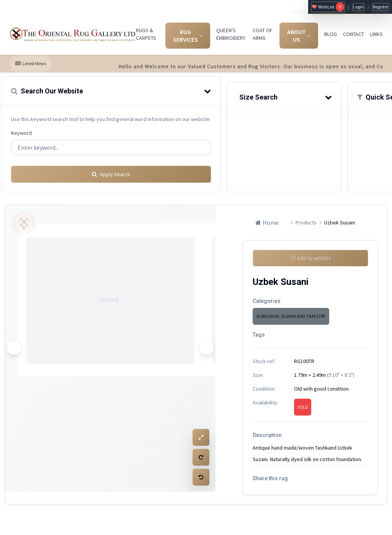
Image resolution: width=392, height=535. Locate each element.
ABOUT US (299, 36)
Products (306, 219)
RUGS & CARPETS (146, 34)
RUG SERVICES (188, 36)
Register (381, 7)
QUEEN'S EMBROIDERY (231, 34)
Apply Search (111, 171)
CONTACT (354, 34)
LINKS (376, 34)
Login (358, 7)
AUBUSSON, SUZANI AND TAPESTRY (291, 316)
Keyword (21, 133)
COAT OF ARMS (263, 34)
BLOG (331, 34)
